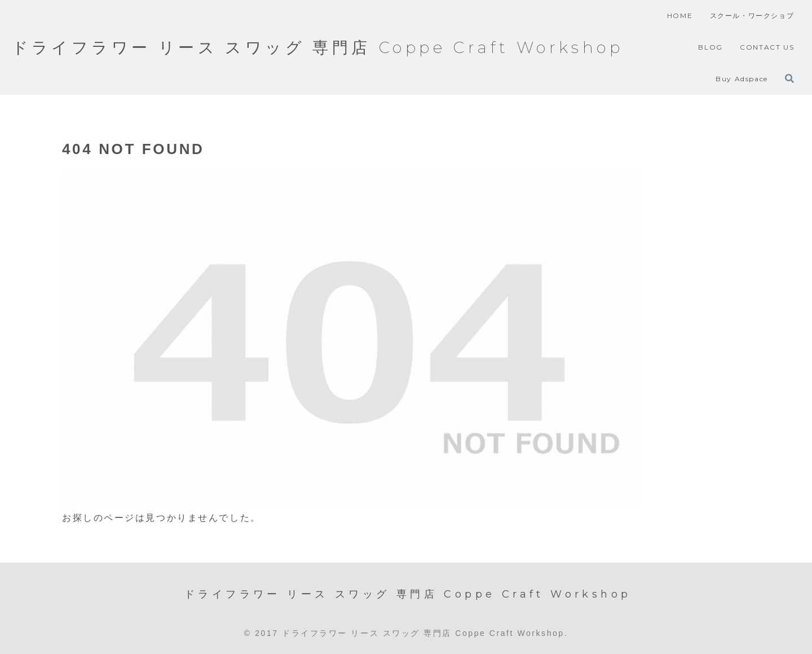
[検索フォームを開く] (789, 78)
